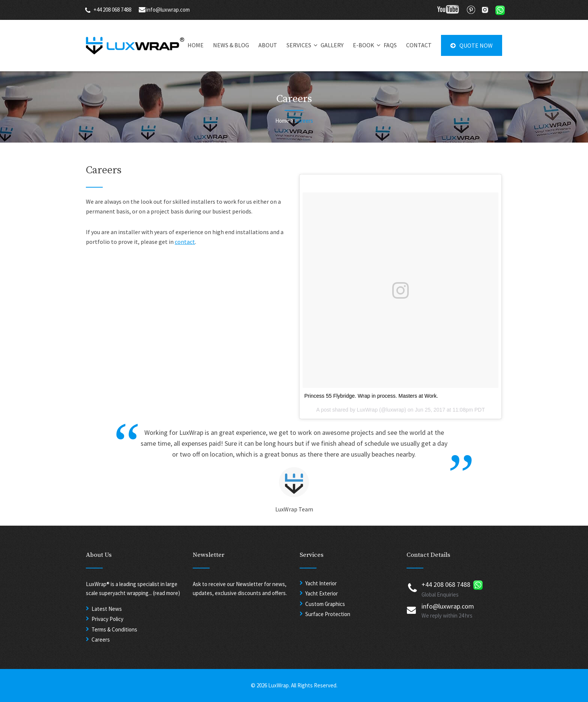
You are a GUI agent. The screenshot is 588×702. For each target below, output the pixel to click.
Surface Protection (328, 614)
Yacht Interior (321, 583)
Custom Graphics (325, 604)
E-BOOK (364, 45)
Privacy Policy (107, 619)
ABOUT (268, 45)
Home (282, 121)
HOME (196, 45)
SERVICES (299, 45)
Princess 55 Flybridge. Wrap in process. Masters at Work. (371, 396)
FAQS (390, 45)
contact (185, 242)
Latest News (107, 609)
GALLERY (332, 45)
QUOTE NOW (472, 45)
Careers (101, 640)
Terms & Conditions (114, 629)
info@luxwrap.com (168, 10)
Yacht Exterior (322, 593)
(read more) (166, 593)
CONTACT (419, 45)
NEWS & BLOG (231, 45)
